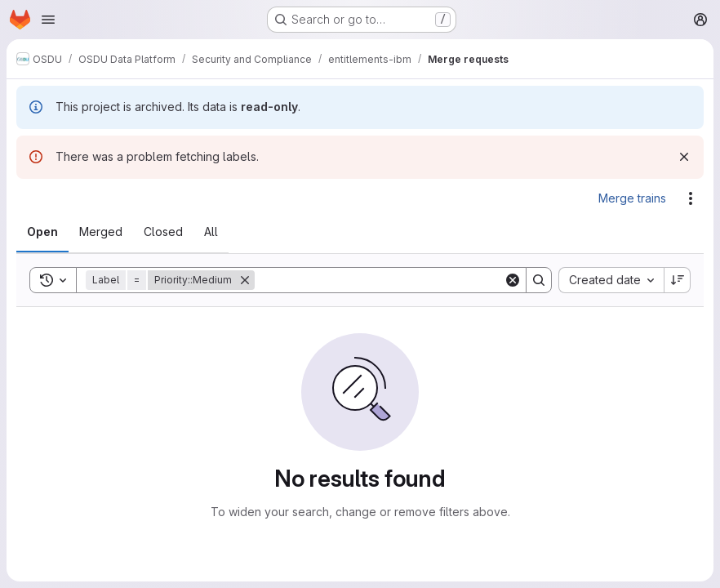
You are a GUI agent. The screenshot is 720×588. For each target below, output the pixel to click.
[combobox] (611, 280)
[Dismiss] (684, 157)
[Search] (379, 280)
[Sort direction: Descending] (678, 280)
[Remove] (245, 280)
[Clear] (513, 280)
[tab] (42, 232)
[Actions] (691, 198)
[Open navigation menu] (48, 20)
